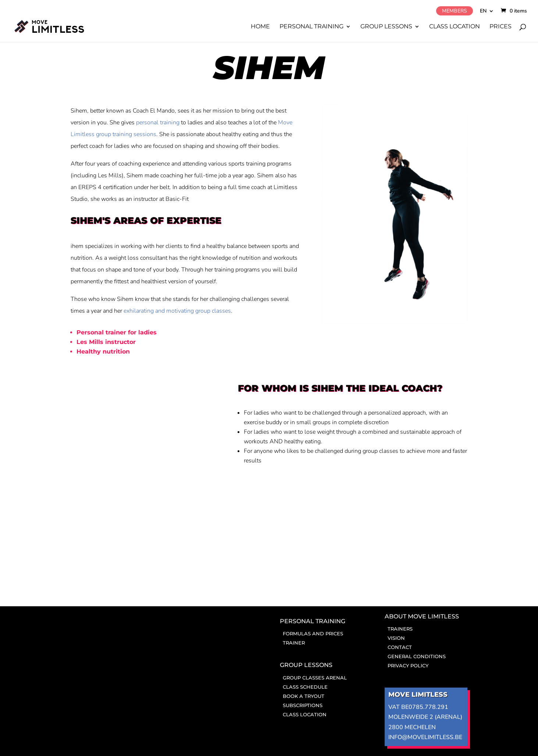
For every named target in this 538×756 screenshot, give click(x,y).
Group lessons (386, 27)
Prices (500, 27)
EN (483, 11)
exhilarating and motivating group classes (177, 311)
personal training (158, 123)
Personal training (311, 27)
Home (260, 27)
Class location (455, 27)
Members (455, 11)
